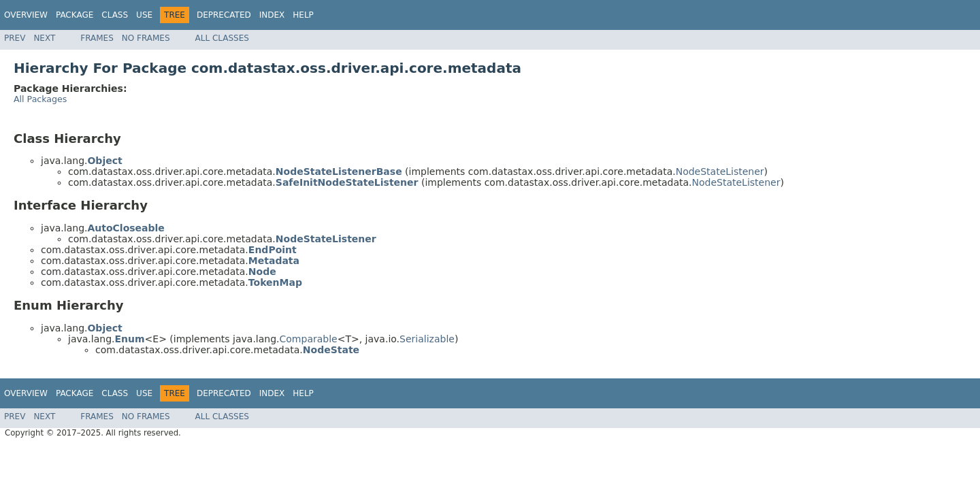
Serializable (427, 339)
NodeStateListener (720, 171)
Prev (15, 38)
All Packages (40, 99)
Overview (26, 15)
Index (272, 15)
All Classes (222, 38)
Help (303, 15)
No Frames (146, 38)
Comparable (309, 339)
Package (75, 15)
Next (44, 38)
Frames (97, 38)
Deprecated (224, 15)
